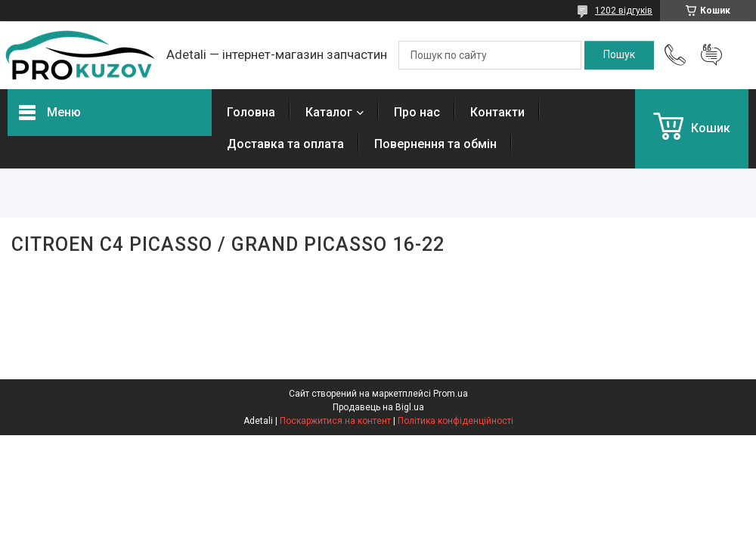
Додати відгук (711, 55)
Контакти (497, 112)
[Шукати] (619, 55)
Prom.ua (451, 394)
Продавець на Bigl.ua (378, 407)
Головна (251, 112)
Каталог (329, 112)
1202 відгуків (624, 11)
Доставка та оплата (285, 144)
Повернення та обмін (435, 144)
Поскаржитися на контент (335, 421)
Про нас (417, 112)
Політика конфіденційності (455, 421)
